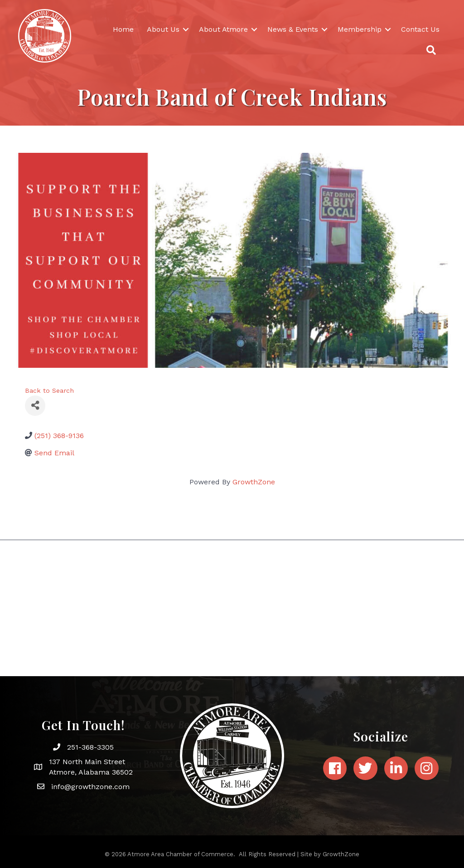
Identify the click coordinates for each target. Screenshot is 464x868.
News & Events (293, 29)
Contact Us (420, 29)
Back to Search (49, 390)
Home (123, 29)
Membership (360, 29)
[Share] (35, 406)
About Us (163, 29)
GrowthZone (254, 482)
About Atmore (223, 29)
